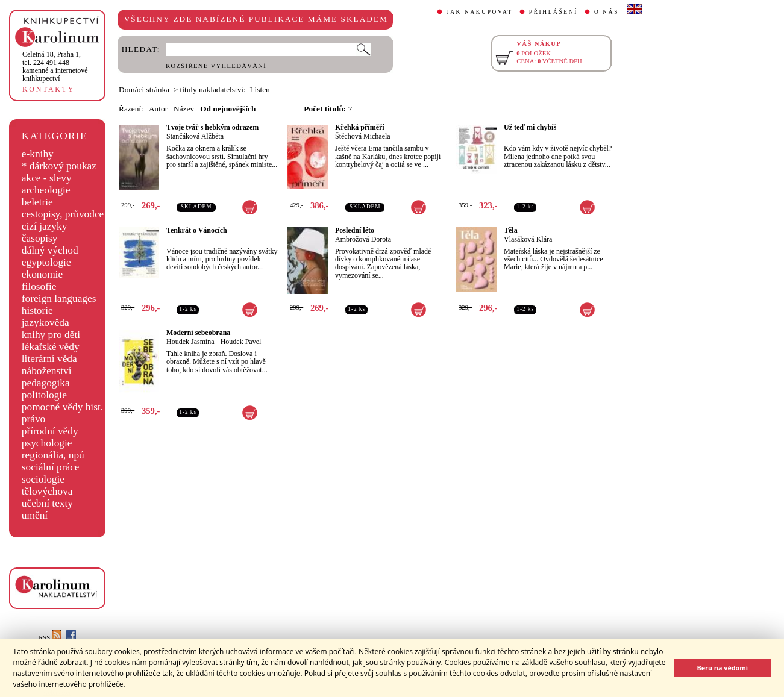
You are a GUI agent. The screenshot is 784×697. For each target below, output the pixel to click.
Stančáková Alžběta (195, 136)
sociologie (43, 479)
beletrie (37, 202)
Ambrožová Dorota (363, 239)
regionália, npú (53, 455)
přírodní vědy (50, 431)
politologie (44, 395)
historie (37, 311)
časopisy (40, 238)
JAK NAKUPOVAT (480, 12)
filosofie (39, 286)
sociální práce (51, 467)
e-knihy (38, 154)
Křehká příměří (360, 127)
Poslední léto (355, 230)
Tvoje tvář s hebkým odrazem (212, 127)
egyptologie (46, 262)
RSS (50, 638)
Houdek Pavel (241, 342)
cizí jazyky (45, 226)
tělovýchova (47, 491)
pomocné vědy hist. (62, 407)
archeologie (46, 190)
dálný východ (50, 250)
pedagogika (46, 383)
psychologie (47, 443)
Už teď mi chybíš (530, 127)
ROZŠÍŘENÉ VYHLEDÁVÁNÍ (216, 66)
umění (35, 515)
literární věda (49, 359)
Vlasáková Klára (528, 239)
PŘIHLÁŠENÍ (554, 12)
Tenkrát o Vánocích (197, 230)
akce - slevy (47, 178)
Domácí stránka (144, 89)
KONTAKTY (49, 89)
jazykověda (45, 323)
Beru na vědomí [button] (722, 668)
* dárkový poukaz (59, 166)
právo (33, 419)
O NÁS (607, 12)
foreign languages (59, 298)
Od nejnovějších (228, 109)
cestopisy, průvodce (63, 214)
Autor (158, 109)
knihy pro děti (51, 335)
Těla (511, 230)
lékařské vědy (51, 347)
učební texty (47, 503)
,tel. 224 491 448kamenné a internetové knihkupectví (55, 66)
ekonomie (42, 274)
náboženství (47, 371)
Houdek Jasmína (190, 342)
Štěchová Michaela (363, 136)
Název (184, 109)
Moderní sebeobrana (198, 333)
